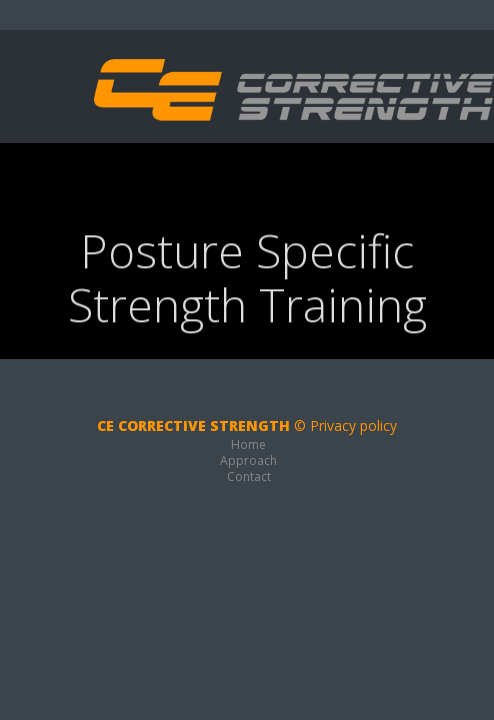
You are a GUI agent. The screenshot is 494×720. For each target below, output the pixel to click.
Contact (249, 476)
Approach (248, 460)
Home (248, 444)
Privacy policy (353, 425)
